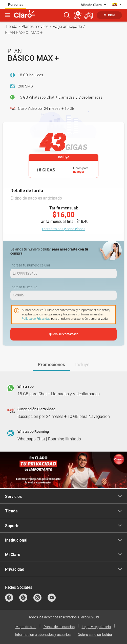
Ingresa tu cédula (24, 287)
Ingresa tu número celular (30, 265)
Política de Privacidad (36, 319)
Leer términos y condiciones (64, 229)
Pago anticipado (67, 26)
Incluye (82, 364)
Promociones (51, 364)
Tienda (11, 26)
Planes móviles (35, 26)
